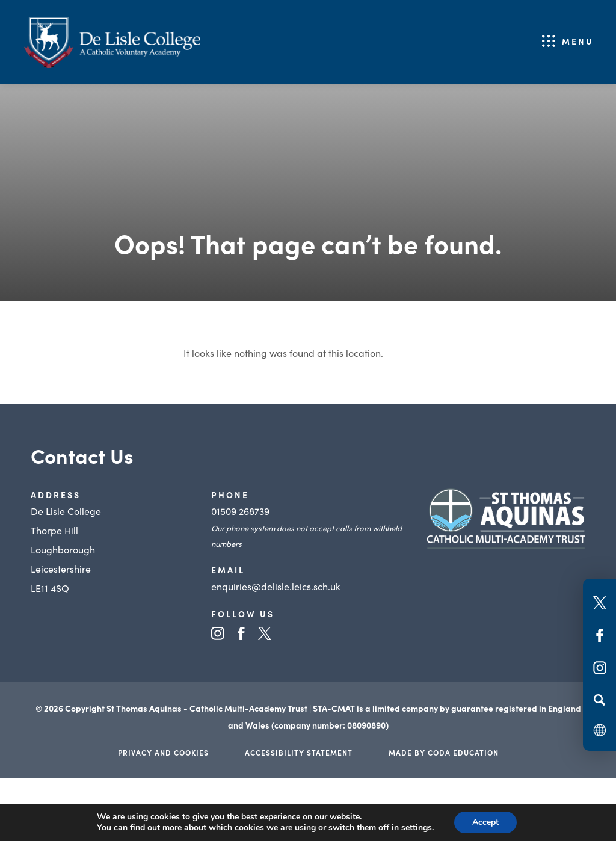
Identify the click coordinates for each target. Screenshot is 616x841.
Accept (485, 822)
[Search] (599, 700)
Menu (578, 41)
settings (417, 828)
